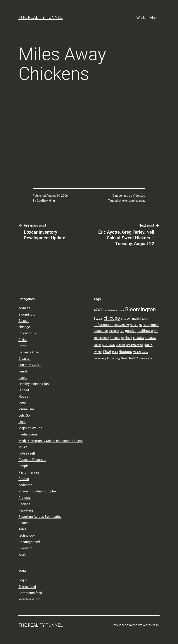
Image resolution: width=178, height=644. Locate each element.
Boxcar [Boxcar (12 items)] (98, 319)
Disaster (25, 359)
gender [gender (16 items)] (130, 331)
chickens (124, 201)
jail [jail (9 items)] (123, 338)
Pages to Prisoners (32, 460)
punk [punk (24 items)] (148, 344)
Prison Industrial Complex (37, 491)
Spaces (24, 523)
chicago (24, 327)
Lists (22, 422)
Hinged (24, 390)
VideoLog (139, 196)
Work (141, 18)
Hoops (23, 396)
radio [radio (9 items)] (115, 352)
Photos (24, 479)
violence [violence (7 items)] (143, 358)
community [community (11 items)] (134, 319)
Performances (29, 472)
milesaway (138, 201)
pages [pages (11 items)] (98, 345)
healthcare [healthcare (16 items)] (145, 331)
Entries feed (27, 587)
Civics (23, 340)
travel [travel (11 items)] (125, 358)
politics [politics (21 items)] (108, 344)
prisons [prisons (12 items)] (121, 345)
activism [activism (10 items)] (110, 310)
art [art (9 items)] (117, 310)
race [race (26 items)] (107, 351)
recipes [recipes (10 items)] (137, 352)
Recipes (24, 504)
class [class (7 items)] (123, 319)
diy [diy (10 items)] (140, 325)
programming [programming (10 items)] (134, 345)
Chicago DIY (27, 333)
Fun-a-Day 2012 (30, 365)
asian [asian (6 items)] (122, 311)
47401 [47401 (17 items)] (99, 310)
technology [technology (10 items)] (114, 358)
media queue (28, 434)
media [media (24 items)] (139, 337)
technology (27, 535)
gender (24, 371)
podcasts (25, 485)
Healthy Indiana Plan (34, 384)
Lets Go (24, 415)
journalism (26, 409)
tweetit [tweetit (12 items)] (134, 358)
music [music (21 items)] (150, 337)
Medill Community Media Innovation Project (51, 441)
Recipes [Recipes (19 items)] (125, 352)
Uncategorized (29, 542)
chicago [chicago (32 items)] (112, 318)
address (24, 308)
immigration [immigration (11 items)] (101, 338)
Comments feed (30, 593)
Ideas (23, 403)
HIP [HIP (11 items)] (156, 331)
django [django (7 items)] (146, 325)
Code (22, 346)
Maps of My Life (30, 428)
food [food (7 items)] (122, 331)
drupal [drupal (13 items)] (155, 325)
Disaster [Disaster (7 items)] (134, 325)
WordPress (151, 625)
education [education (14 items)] (101, 331)
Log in (23, 580)
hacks (23, 378)
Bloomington (28, 314)
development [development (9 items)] (122, 325)
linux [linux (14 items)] (129, 338)
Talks (22, 529)
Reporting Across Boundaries (40, 517)
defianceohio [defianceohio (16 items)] (104, 325)
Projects (25, 498)
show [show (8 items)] (145, 352)
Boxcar (24, 321)
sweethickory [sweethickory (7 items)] (100, 358)
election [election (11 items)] (114, 331)
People (24, 466)
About (155, 18)
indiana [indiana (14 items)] (115, 338)
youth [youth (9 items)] (151, 358)
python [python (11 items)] (98, 352)
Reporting (26, 510)
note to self (27, 453)
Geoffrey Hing (46, 201)
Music (23, 447)
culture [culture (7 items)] (145, 319)
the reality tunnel (40, 17)
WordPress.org (29, 599)
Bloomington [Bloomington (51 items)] (140, 309)
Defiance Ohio (29, 352)
